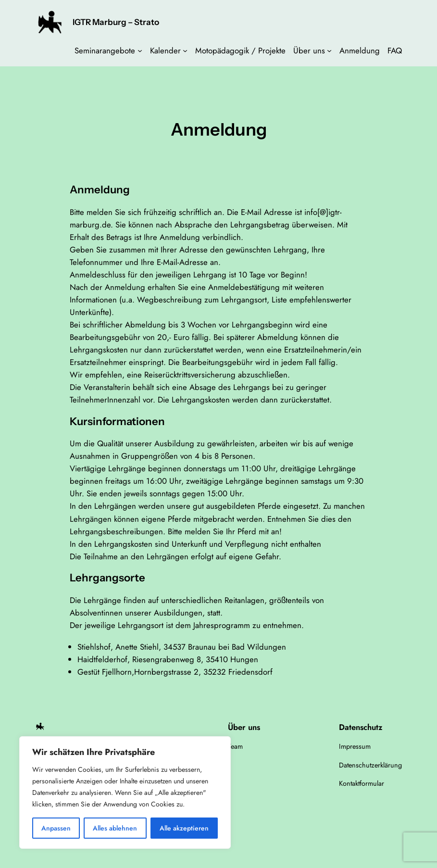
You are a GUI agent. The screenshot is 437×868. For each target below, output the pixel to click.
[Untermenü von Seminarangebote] (140, 50)
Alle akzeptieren (184, 828)
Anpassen (56, 828)
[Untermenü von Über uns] (329, 50)
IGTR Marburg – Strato (116, 22)
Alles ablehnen (115, 828)
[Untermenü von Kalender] (185, 50)
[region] (125, 793)
